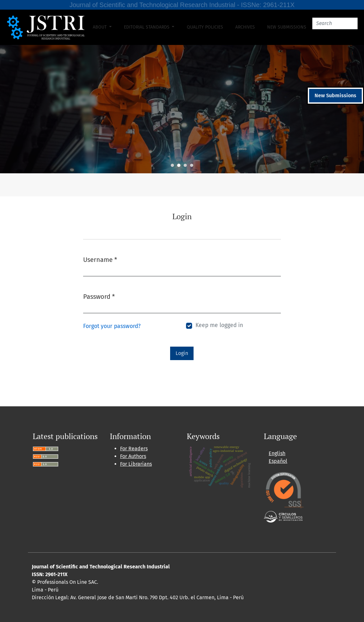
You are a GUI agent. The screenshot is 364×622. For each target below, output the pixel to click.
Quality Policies (205, 27)
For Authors (133, 456)
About (100, 27)
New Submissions (287, 27)
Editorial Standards (147, 27)
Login (182, 353)
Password (99, 296)
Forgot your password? (112, 326)
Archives (245, 27)
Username (100, 259)
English (277, 453)
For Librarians (136, 464)
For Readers (134, 449)
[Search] (335, 24)
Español (278, 461)
